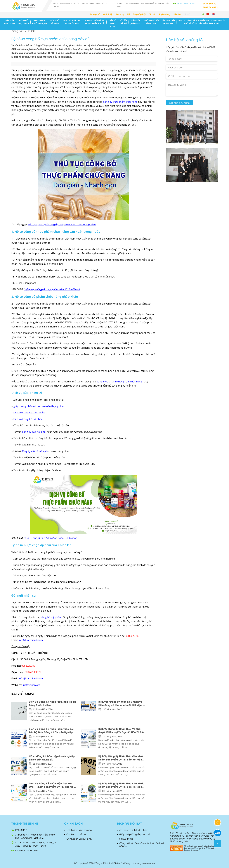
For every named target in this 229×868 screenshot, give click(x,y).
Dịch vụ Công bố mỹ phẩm (28, 419)
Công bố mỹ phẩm (55, 22)
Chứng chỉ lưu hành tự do (151, 22)
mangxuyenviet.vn (145, 863)
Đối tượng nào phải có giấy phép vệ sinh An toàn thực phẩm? (62, 224)
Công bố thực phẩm (24, 22)
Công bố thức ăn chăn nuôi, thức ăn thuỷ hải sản (142, 845)
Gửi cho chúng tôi (180, 103)
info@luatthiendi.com (186, 3)
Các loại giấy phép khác (168, 22)
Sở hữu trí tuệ (123, 22)
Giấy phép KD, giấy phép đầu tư (137, 834)
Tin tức (153, 14)
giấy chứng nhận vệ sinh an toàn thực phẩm (38, 406)
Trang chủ (95, 14)
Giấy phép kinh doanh (10, 22)
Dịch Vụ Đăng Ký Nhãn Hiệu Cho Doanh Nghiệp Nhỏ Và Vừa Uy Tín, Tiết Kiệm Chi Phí (202, 22)
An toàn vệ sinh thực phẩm (134, 830)
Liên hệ (177, 14)
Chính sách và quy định (79, 839)
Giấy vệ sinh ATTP (112, 24)
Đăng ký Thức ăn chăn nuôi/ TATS (72, 22)
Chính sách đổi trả (76, 834)
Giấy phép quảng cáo (135, 22)
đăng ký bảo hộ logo (34, 432)
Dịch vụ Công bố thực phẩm (29, 413)
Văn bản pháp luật (137, 14)
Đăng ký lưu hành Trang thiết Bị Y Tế (94, 22)
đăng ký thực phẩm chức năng (120, 102)
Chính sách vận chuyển (79, 830)
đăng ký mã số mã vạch (35, 451)
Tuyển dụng (165, 14)
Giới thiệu (108, 14)
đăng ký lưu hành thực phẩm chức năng (119, 382)
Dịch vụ (120, 14)
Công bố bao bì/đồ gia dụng (40, 22)
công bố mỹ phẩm (51, 617)
